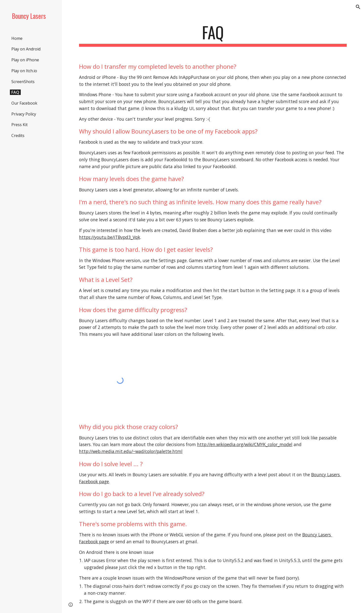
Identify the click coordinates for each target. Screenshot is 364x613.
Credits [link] (18, 136)
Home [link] (17, 38)
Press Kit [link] (20, 125)
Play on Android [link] (26, 49)
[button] (358, 7)
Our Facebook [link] (24, 103)
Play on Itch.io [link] (24, 71)
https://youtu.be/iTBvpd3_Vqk (110, 237)
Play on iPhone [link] (25, 60)
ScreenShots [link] (23, 82)
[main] (213, 35)
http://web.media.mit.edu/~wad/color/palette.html (131, 451)
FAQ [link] (15, 92)
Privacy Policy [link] (24, 114)
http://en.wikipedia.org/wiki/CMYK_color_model (245, 444)
